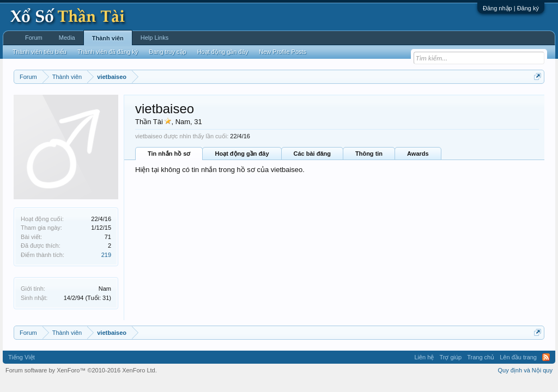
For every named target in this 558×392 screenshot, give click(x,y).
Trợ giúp (450, 357)
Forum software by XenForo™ (81, 370)
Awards (418, 154)
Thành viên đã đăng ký (108, 52)
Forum (34, 38)
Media (67, 38)
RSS (546, 357)
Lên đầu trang (518, 357)
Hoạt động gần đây (242, 154)
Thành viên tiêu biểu (40, 52)
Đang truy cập (167, 52)
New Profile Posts (283, 52)
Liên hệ (424, 357)
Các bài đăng (312, 154)
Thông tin (369, 154)
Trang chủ (481, 357)
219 (106, 255)
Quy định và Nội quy (526, 370)
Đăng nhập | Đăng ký (511, 8)
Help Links (154, 38)
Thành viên (108, 38)
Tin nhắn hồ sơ (169, 154)
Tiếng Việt (22, 357)
